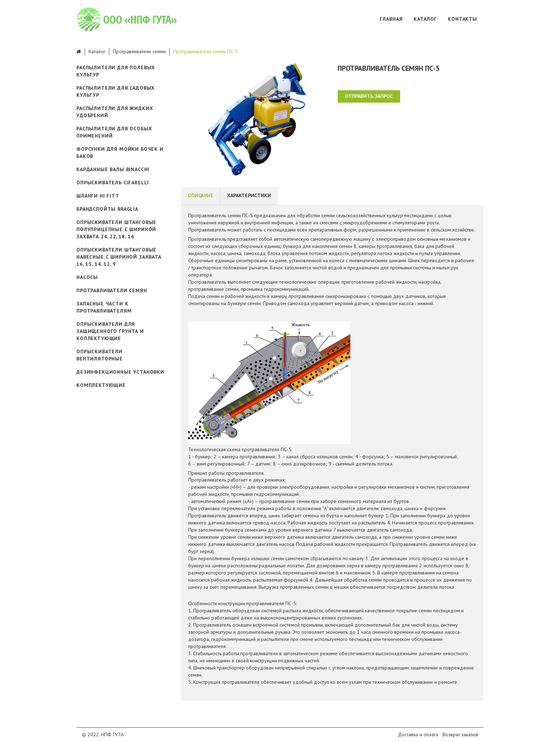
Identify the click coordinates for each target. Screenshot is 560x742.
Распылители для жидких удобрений (115, 112)
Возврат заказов (460, 734)
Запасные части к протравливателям (104, 307)
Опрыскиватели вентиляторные (100, 355)
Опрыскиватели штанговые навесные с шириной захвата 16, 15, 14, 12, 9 (119, 257)
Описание (201, 195)
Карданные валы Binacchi (113, 169)
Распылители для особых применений (114, 132)
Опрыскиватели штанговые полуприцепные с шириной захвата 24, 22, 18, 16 (116, 229)
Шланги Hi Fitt (98, 196)
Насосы (87, 277)
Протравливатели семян (139, 51)
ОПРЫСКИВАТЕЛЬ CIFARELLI (113, 183)
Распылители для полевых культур (116, 71)
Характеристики (249, 195)
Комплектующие (101, 385)
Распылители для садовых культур (116, 91)
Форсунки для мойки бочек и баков (120, 153)
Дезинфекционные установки (120, 372)
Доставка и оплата (418, 734)
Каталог (425, 19)
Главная (391, 19)
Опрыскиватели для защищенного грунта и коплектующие (110, 331)
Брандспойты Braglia (107, 209)
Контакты (462, 19)
